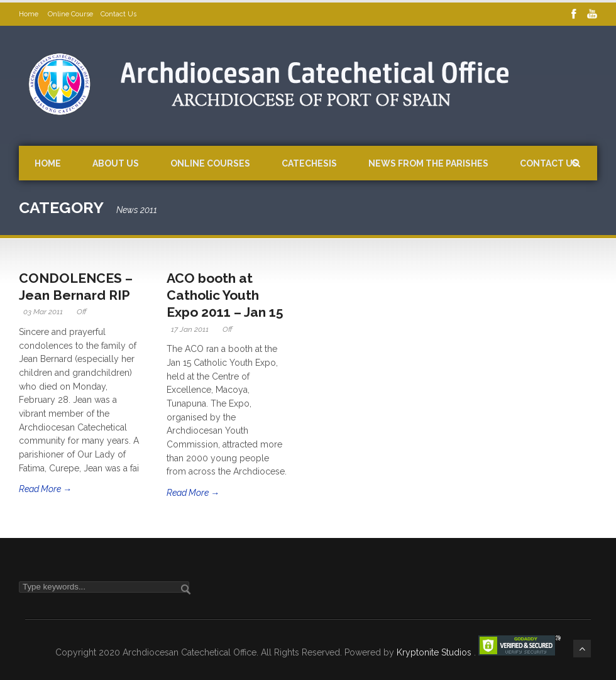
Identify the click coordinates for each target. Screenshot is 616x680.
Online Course (70, 14)
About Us (116, 163)
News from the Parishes (428, 163)
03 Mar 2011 (43, 312)
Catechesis (309, 163)
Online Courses (210, 163)
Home (30, 14)
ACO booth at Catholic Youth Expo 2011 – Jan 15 (225, 295)
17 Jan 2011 (190, 329)
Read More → (45, 489)
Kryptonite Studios (435, 652)
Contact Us (118, 14)
